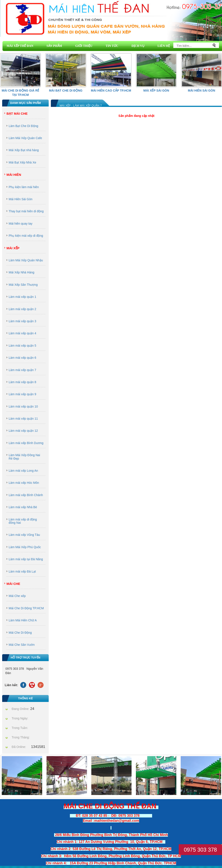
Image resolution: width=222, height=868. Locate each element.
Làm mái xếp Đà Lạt (22, 571)
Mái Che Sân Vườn (22, 645)
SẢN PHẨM (54, 46)
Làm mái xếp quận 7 (22, 370)
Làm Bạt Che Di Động (23, 126)
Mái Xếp (13, 248)
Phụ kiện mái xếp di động (26, 236)
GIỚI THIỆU (84, 46)
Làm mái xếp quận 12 (23, 431)
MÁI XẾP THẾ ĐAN (20, 46)
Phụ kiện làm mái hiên (24, 187)
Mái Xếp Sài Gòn (156, 90)
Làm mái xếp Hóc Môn (24, 483)
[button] (216, 70)
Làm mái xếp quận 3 (22, 321)
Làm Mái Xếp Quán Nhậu (26, 260)
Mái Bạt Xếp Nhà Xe (22, 162)
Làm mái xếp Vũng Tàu (24, 535)
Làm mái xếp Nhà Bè (23, 507)
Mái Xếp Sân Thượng (23, 285)
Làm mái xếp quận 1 (22, 297)
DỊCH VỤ (138, 46)
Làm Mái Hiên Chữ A (23, 620)
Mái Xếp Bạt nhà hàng (24, 150)
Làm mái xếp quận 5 (22, 346)
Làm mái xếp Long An (23, 471)
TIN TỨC (112, 46)
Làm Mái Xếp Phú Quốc (25, 547)
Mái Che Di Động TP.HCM (26, 608)
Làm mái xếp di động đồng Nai (23, 521)
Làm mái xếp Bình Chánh (26, 495)
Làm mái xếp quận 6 (22, 358)
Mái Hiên (14, 175)
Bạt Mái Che (17, 113)
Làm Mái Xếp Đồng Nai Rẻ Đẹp (24, 457)
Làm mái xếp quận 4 (22, 333)
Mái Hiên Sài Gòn (201, 90)
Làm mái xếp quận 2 (22, 309)
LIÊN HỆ (164, 46)
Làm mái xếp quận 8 (22, 382)
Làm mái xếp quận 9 (22, 394)
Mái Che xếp (17, 596)
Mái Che (13, 584)
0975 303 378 (200, 850)
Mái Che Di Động (20, 633)
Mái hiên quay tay (21, 224)
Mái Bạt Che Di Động (66, 90)
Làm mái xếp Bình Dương (26, 443)
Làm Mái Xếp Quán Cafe (25, 138)
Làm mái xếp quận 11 (23, 419)
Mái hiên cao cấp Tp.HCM (111, 90)
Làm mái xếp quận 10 (23, 406)
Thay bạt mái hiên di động (26, 211)
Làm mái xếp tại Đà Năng (26, 559)
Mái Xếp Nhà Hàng (22, 272)
